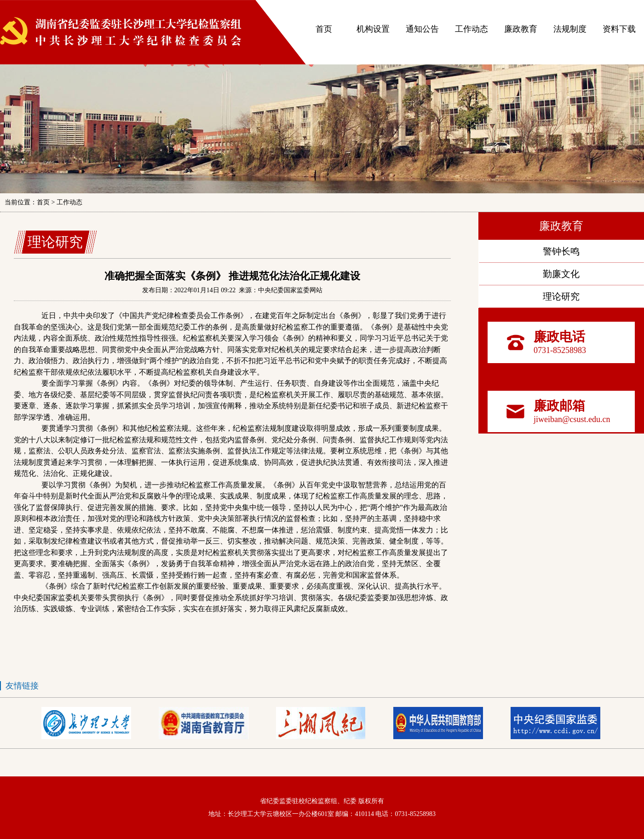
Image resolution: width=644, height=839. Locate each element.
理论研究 (561, 296)
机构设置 (373, 29)
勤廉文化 (561, 274)
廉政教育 (521, 29)
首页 (324, 29)
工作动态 (471, 29)
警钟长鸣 (561, 251)
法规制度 (570, 29)
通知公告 (422, 29)
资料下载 (619, 29)
